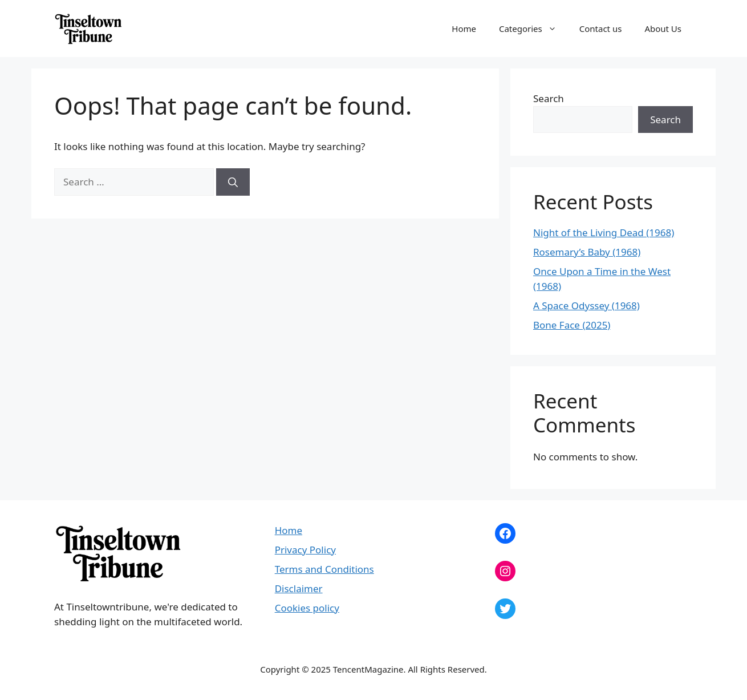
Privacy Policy (305, 550)
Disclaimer (299, 588)
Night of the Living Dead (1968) (604, 232)
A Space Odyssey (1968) (586, 306)
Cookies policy (307, 608)
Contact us (601, 29)
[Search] (233, 182)
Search (549, 98)
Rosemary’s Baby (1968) (587, 252)
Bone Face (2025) (572, 325)
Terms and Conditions (324, 569)
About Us (663, 29)
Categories (533, 29)
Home (464, 29)
